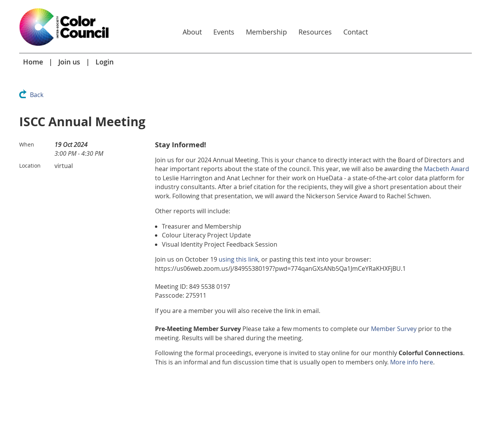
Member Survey (394, 329)
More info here (412, 362)
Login (105, 62)
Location (30, 166)
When (27, 144)
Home (33, 62)
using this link (238, 259)
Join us (69, 62)
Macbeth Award (447, 169)
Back (37, 95)
